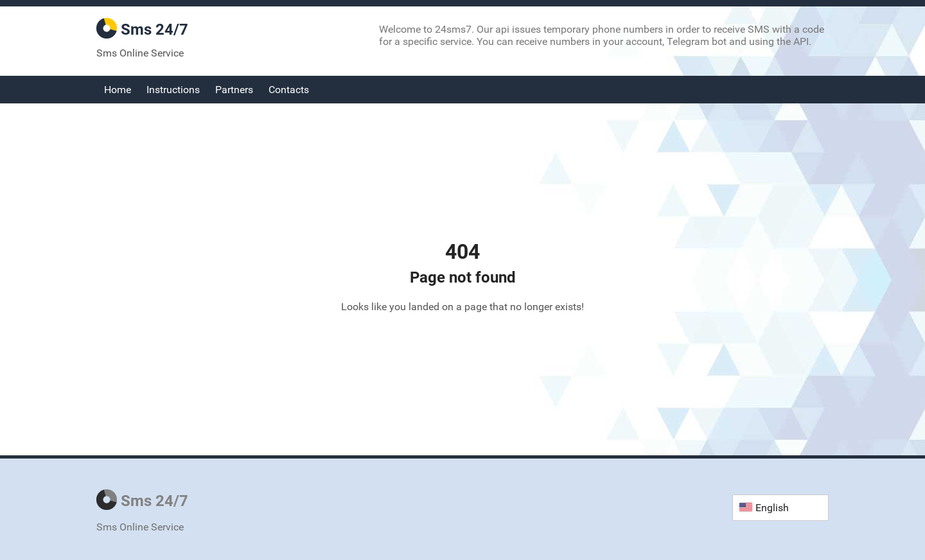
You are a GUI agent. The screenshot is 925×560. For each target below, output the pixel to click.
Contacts (289, 90)
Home (118, 90)
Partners (234, 90)
